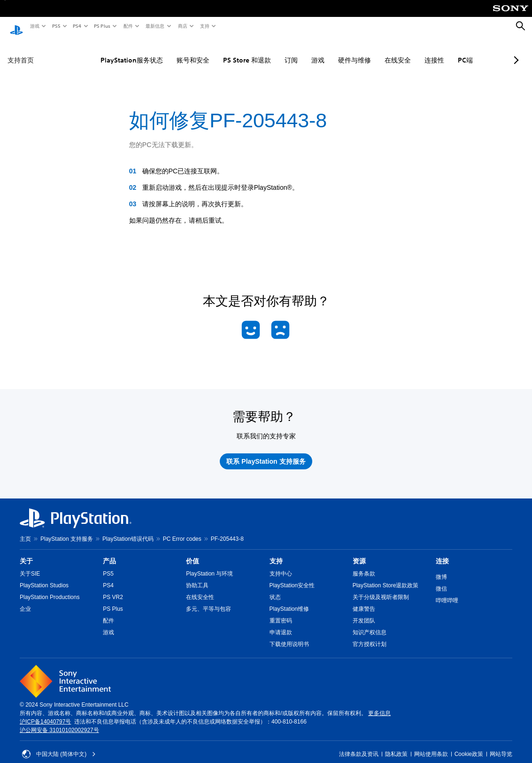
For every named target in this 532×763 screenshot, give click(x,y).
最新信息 (154, 26)
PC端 (444, 51)
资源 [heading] (359, 552)
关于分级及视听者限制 (381, 588)
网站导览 (501, 745)
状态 (275, 588)
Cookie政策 (469, 745)
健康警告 (364, 600)
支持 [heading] (276, 552)
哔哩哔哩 (447, 592)
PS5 (56, 26)
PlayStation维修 (289, 600)
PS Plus (102, 26)
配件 (128, 26)
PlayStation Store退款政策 (386, 576)
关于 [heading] (26, 552)
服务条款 (364, 565)
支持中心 (281, 565)
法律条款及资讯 (359, 745)
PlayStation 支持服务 (67, 530)
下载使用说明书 (289, 635)
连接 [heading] (442, 552)
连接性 (413, 51)
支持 (204, 26)
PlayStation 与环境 (209, 565)
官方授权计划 (370, 635)
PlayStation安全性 (292, 576)
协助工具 (197, 576)
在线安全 (376, 51)
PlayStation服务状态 (110, 51)
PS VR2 (113, 588)
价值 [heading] (193, 552)
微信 (441, 580)
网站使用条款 (431, 745)
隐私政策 (396, 745)
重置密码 (281, 612)
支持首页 (21, 51)
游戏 (34, 26)
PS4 (77, 26)
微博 (441, 568)
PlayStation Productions (50, 588)
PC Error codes (182, 530)
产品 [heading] (109, 552)
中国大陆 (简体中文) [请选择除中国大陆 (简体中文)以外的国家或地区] (59, 745)
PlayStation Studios (44, 576)
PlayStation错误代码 (128, 530)
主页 (25, 530)
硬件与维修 (333, 51)
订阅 (270, 51)
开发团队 (364, 612)
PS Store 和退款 (225, 51)
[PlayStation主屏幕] (16, 26)
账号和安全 (171, 51)
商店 (182, 26)
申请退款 (281, 623)
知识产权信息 (370, 623)
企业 (25, 600)
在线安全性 (200, 588)
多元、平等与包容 (208, 600)
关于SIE (30, 565)
